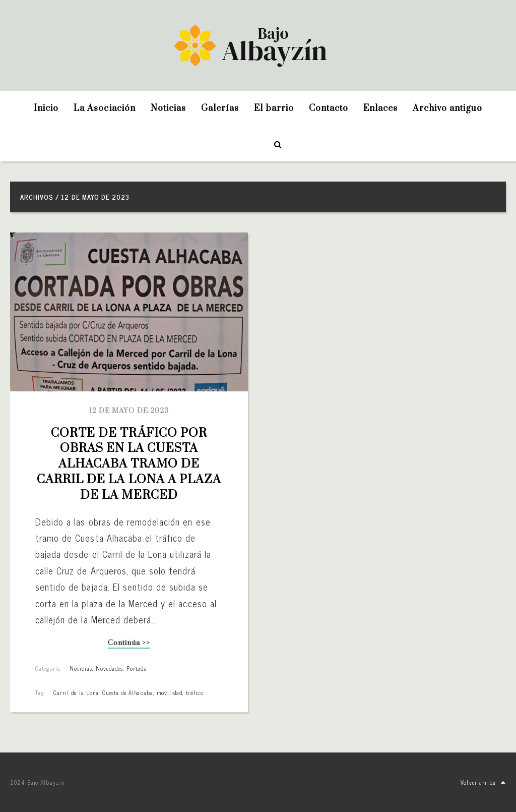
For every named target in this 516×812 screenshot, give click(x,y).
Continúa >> (129, 644)
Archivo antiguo (447, 108)
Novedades (109, 668)
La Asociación (105, 108)
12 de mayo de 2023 (129, 411)
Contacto (329, 108)
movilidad (170, 692)
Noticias (168, 108)
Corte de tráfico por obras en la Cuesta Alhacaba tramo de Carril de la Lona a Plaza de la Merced (131, 464)
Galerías (220, 108)
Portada (137, 668)
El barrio (274, 108)
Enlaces (380, 108)
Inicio (46, 108)
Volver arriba (483, 782)
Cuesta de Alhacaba (128, 692)
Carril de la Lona (76, 692)
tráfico (195, 692)
